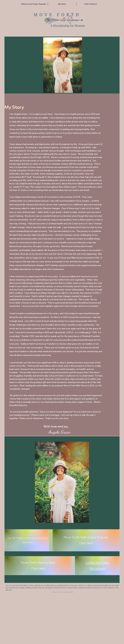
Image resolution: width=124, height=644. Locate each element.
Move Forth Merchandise (38, 563)
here (57, 415)
